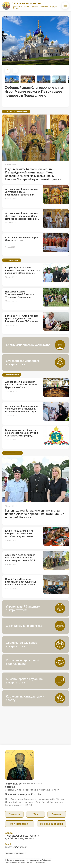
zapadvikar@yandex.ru (17, 847)
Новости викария (12, 375)
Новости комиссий (13, 453)
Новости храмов (12, 260)
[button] (7, 70)
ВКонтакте (14, 814)
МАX (35, 814)
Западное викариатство (26, 3)
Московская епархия (51, 824)
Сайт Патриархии (20, 824)
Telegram (57, 814)
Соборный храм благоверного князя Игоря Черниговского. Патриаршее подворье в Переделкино (34, 92)
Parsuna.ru (22, 854)
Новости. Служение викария (16, 111)
